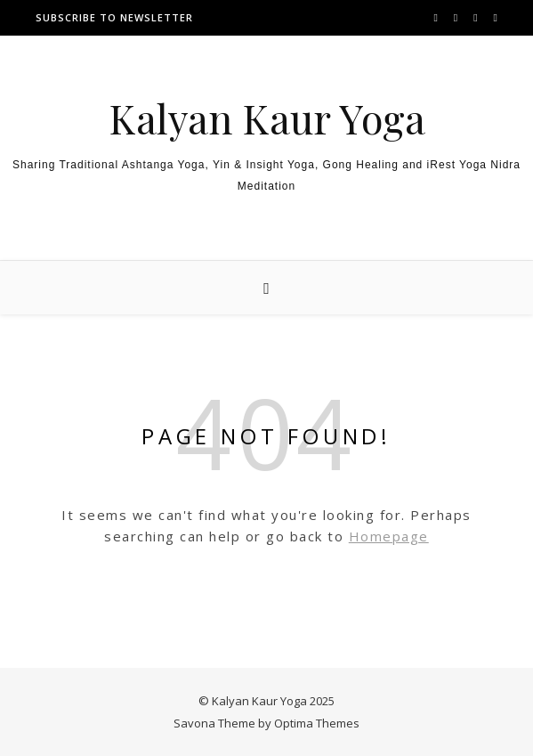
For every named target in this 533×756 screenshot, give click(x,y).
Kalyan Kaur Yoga (267, 118)
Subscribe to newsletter (114, 17)
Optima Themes (317, 723)
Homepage (389, 536)
